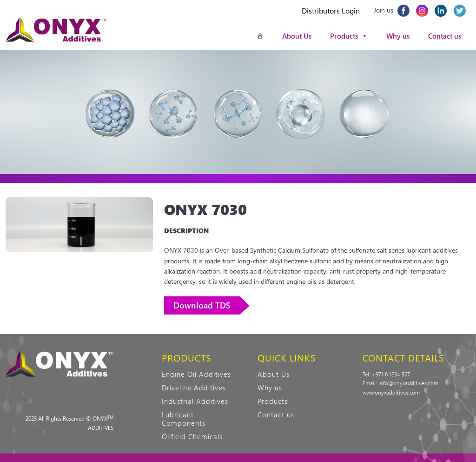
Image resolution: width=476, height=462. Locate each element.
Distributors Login (331, 10)
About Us (297, 36)
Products (349, 36)
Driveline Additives (194, 388)
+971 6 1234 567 (391, 374)
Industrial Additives (195, 401)
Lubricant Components (184, 419)
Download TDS (202, 305)
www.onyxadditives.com (391, 392)
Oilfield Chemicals (192, 436)
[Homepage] (260, 36)
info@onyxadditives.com (408, 383)
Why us (398, 36)
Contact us (445, 36)
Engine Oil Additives (196, 374)
